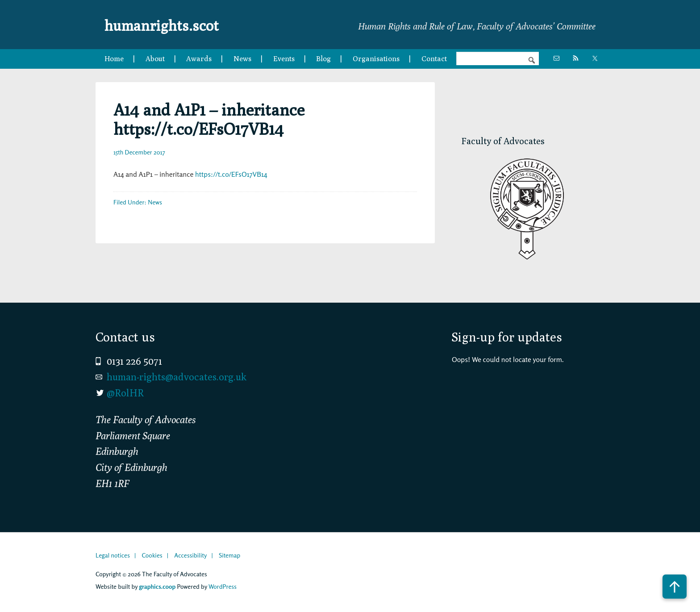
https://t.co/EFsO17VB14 (231, 174)
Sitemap (229, 555)
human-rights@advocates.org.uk (177, 377)
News (155, 202)
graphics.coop (157, 586)
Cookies (152, 555)
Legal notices (113, 555)
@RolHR (125, 393)
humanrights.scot (175, 24)
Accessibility (190, 555)
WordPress (223, 586)
